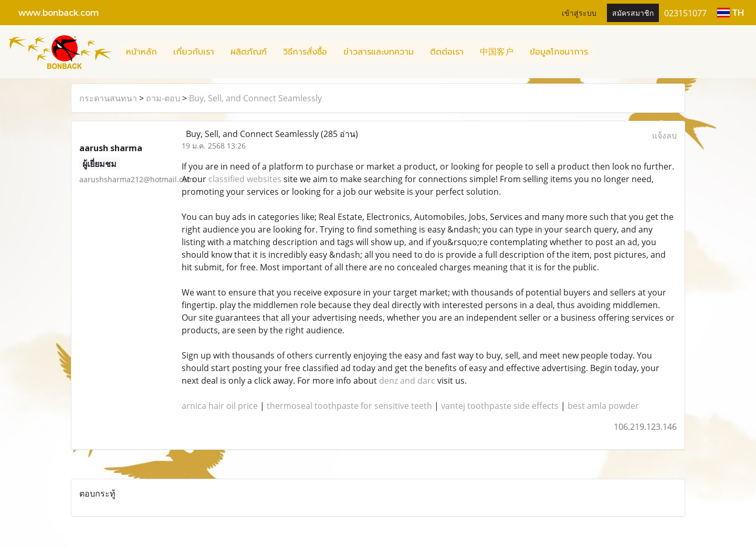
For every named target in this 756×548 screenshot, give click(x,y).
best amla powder (603, 406)
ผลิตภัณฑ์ (249, 52)
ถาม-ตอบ (163, 98)
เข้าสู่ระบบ (579, 12)
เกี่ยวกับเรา (194, 52)
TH (731, 12)
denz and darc (407, 381)
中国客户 (497, 52)
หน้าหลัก (141, 52)
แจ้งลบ (664, 135)
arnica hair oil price (220, 406)
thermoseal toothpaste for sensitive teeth (349, 406)
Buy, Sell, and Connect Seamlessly (255, 98)
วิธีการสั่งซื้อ (305, 52)
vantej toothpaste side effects (500, 406)
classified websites (245, 179)
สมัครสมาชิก (633, 12)
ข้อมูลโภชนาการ (559, 52)
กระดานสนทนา (108, 98)
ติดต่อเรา (447, 52)
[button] (605, 52)
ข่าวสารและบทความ (379, 52)
